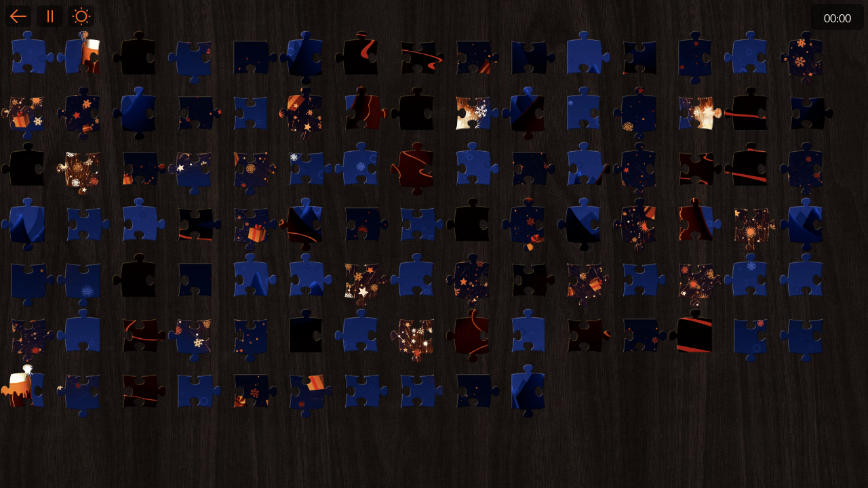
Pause (50, 16)
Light (81, 16)
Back (18, 16)
